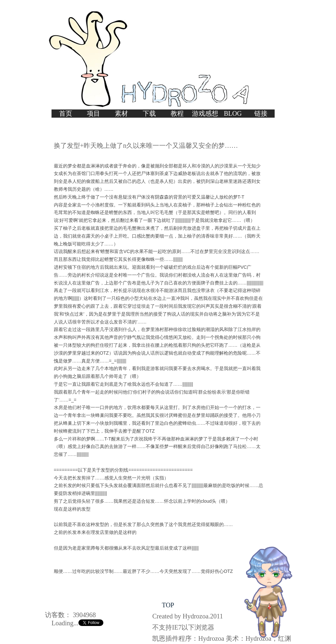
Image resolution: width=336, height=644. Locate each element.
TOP (168, 605)
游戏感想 (205, 113)
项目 (94, 113)
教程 (177, 113)
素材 (121, 113)
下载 (149, 113)
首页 (66, 113)
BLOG (233, 113)
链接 (261, 113)
